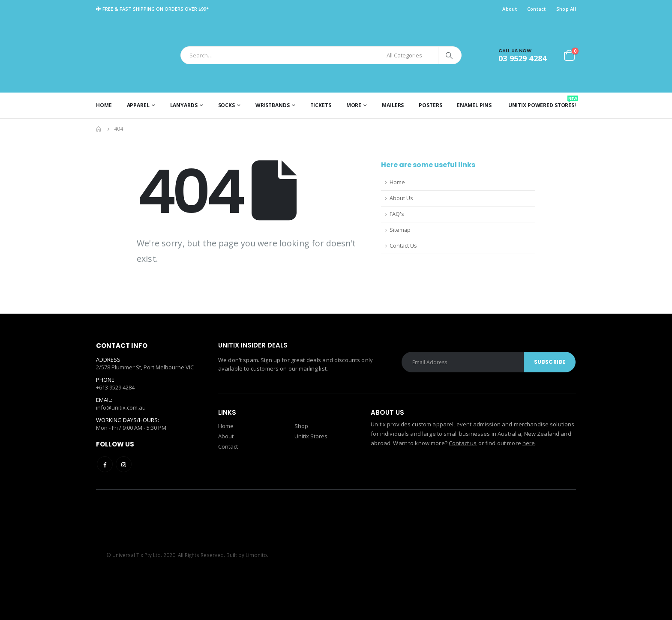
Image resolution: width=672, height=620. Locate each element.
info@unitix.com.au (121, 408)
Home (104, 105)
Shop (301, 426)
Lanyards (184, 105)
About (509, 9)
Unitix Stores (311, 436)
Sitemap (400, 230)
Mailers (393, 105)
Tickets (321, 105)
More (354, 105)
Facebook (105, 464)
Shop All (566, 9)
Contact (537, 9)
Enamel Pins (474, 105)
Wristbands (273, 105)
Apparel (138, 105)
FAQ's (397, 214)
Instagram (124, 464)
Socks (226, 105)
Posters (430, 105)
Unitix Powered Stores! (542, 102)
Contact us (463, 443)
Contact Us (403, 246)
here (529, 443)
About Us (401, 198)
